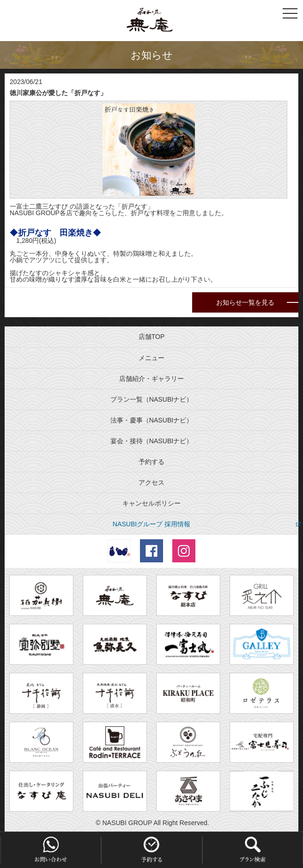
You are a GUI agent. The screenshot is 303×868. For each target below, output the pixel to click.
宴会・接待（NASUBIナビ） (151, 441)
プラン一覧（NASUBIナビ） (151, 399)
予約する (151, 462)
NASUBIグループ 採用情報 (151, 524)
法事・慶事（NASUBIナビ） (151, 420)
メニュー (151, 358)
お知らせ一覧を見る (245, 302)
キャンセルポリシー (151, 503)
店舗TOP (152, 337)
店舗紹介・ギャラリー (151, 379)
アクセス (151, 482)
